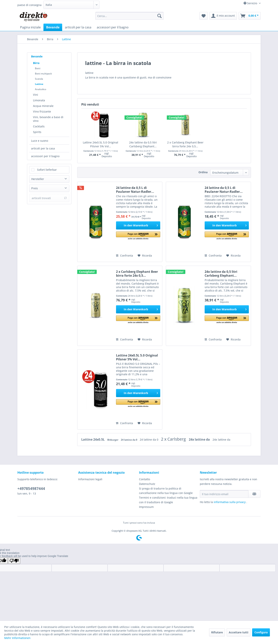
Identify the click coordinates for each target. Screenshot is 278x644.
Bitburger (113, 440)
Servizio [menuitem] (251, 3)
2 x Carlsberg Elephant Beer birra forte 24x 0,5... (185, 144)
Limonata (39, 100)
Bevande (37, 56)
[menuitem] (129, 16)
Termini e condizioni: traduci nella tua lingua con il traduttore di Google (168, 500)
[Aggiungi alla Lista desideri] (145, 256)
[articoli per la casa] (78, 27)
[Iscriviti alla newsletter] (254, 494)
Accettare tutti (239, 632)
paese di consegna (29, 5)
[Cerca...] (129, 16)
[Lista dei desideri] (204, 16)
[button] (138, 236)
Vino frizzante (42, 111)
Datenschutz (147, 484)
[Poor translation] (14, 561)
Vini (36, 95)
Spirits (37, 132)
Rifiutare (217, 632)
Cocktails (39, 126)
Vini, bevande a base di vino (48, 119)
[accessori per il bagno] (113, 27)
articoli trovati (49, 198)
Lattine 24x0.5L (93, 439)
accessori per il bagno (45, 156)
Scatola (39, 79)
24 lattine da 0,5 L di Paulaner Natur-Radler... (135, 190)
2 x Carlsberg (174, 439)
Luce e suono (40, 141)
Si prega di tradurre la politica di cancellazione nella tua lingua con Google (166, 491)
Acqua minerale (43, 106)
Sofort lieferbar (47, 170)
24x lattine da (200, 439)
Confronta (125, 255)
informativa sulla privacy (230, 502)
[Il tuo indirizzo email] (224, 494)
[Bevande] (53, 27)
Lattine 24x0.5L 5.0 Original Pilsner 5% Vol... (100, 144)
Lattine (39, 84)
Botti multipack (43, 74)
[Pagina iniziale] (30, 27)
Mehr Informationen (17, 638)
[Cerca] (159, 16)
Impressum (146, 507)
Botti (38, 68)
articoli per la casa (43, 148)
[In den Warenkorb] (138, 225)
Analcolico (41, 89)
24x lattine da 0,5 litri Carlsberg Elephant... (143, 144)
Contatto (145, 479)
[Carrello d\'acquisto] (250, 16)
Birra (36, 63)
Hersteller (38, 179)
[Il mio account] (223, 16)
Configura (261, 632)
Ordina (203, 172)
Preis (35, 188)
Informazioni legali (90, 479)
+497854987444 (31, 489)
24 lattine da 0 (129, 440)
